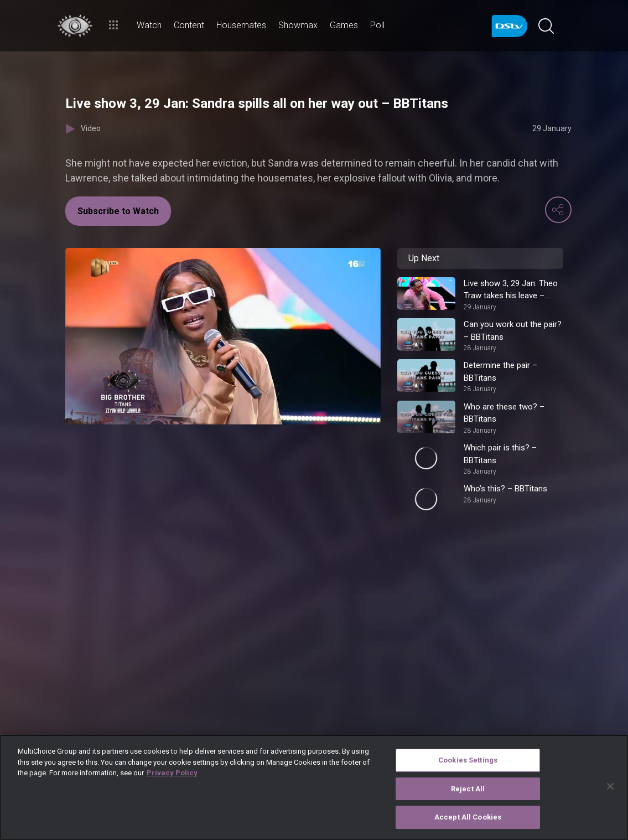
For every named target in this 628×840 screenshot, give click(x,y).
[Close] (610, 786)
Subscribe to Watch (118, 211)
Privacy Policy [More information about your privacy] (172, 773)
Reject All (468, 789)
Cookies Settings (468, 760)
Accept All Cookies (468, 817)
